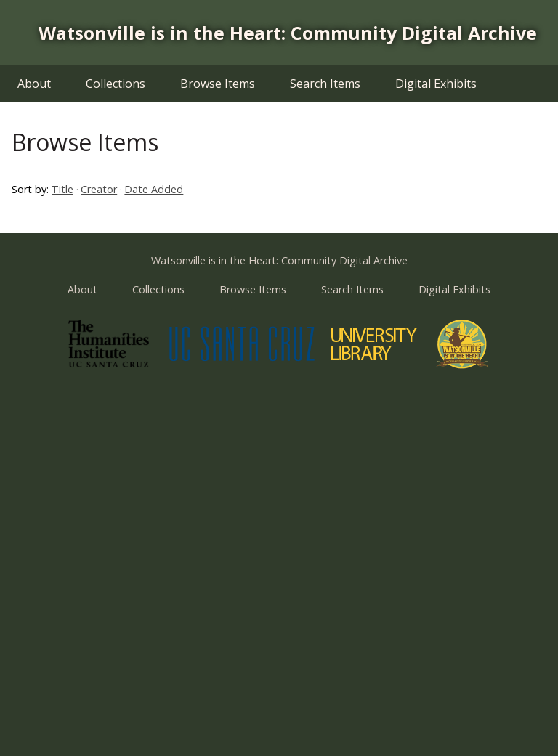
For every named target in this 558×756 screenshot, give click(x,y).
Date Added (154, 189)
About (34, 84)
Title (62, 189)
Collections (116, 84)
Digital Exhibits (436, 84)
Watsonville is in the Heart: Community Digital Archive (288, 33)
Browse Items (218, 84)
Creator (99, 189)
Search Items (325, 84)
